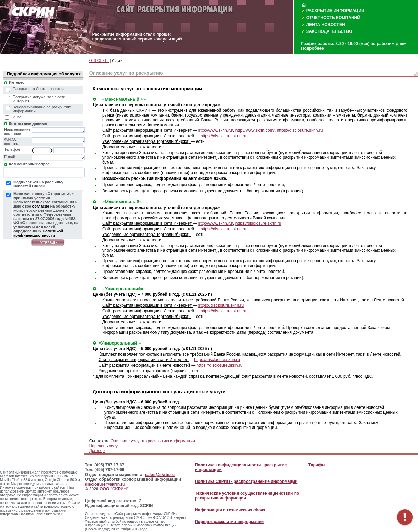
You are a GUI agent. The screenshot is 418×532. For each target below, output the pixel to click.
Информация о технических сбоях (230, 510)
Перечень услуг (104, 446)
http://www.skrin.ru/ (216, 130)
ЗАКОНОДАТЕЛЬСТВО (329, 31)
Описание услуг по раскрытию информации (153, 441)
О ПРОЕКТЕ (99, 61)
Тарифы (317, 465)
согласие (41, 206)
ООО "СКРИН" (114, 489)
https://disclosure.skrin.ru (300, 130)
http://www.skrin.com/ (255, 130)
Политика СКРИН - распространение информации (246, 481)
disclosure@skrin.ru (105, 484)
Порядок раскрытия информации (229, 522)
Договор (97, 451)
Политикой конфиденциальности (38, 233)
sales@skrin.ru (160, 475)
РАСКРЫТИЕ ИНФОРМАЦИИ (335, 11)
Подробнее (313, 48)
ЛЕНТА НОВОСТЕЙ (326, 25)
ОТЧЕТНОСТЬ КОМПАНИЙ (333, 18)
